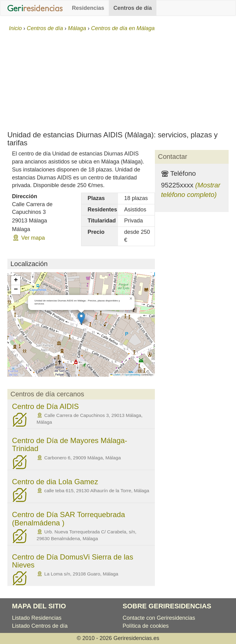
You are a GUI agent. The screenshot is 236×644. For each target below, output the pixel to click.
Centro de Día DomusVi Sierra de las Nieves (73, 561)
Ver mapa (33, 238)
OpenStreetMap (133, 375)
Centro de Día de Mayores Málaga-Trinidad (70, 444)
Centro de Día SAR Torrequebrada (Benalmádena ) (69, 518)
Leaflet (115, 375)
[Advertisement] (118, 79)
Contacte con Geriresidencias (159, 618)
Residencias (88, 8)
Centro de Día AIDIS (45, 406)
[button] (81, 318)
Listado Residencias (37, 618)
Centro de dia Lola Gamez (55, 482)
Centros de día (133, 8)
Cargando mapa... (80, 324)
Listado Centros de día (40, 626)
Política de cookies (146, 626)
